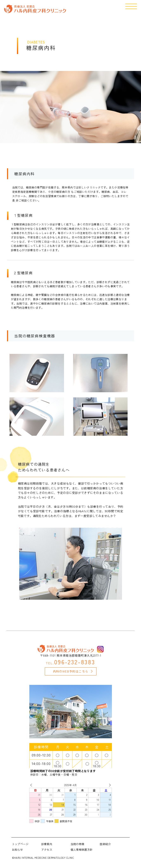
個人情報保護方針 (82, 850)
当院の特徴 (78, 844)
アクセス (47, 850)
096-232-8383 (70, 662)
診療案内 (47, 844)
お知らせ (18, 850)
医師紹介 (105, 844)
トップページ (20, 844)
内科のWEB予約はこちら (71, 671)
